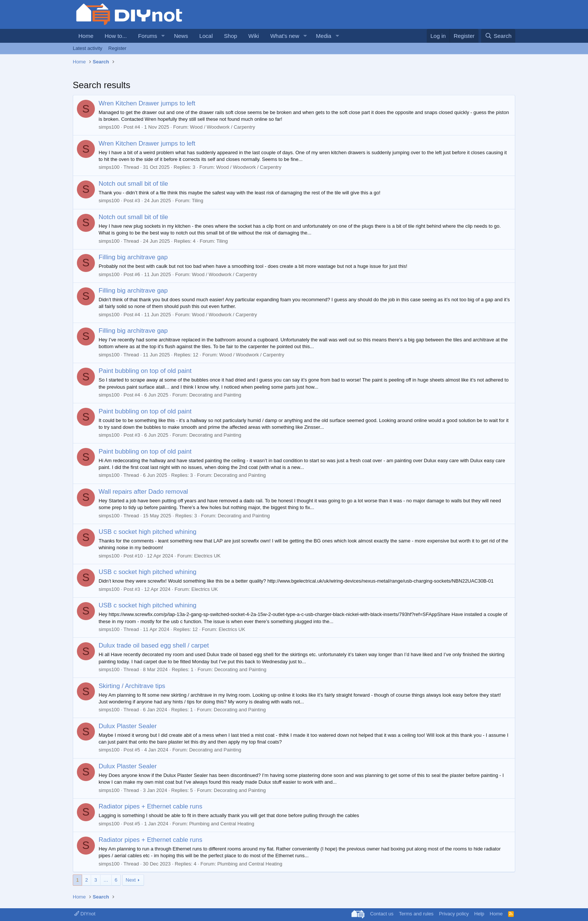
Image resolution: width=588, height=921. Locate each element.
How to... (116, 36)
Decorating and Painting (215, 395)
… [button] (106, 880)
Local (206, 36)
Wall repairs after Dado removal (143, 492)
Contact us (382, 914)
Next (131, 880)
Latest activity (88, 48)
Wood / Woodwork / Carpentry (223, 127)
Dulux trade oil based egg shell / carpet (154, 645)
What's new (285, 36)
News (181, 36)
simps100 (109, 127)
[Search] (498, 36)
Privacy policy (454, 914)
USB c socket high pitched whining (148, 532)
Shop (230, 36)
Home (86, 36)
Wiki (253, 36)
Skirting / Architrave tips (132, 686)
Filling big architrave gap (133, 257)
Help (479, 914)
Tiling (197, 201)
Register (117, 48)
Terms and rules (416, 914)
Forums (148, 36)
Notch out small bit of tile (133, 184)
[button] (163, 36)
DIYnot (85, 914)
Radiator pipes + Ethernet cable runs (150, 806)
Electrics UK (207, 556)
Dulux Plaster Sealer (128, 726)
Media (324, 36)
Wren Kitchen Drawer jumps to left (147, 103)
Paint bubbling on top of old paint (145, 371)
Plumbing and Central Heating (221, 824)
